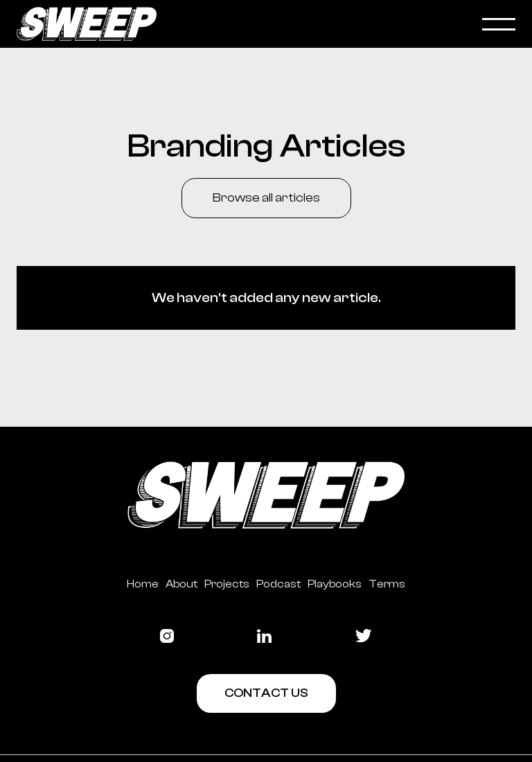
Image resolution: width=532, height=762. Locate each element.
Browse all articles (266, 198)
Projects (227, 584)
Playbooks (335, 584)
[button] (499, 24)
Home (143, 584)
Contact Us (266, 693)
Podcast (278, 584)
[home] (249, 24)
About (181, 584)
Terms (387, 584)
